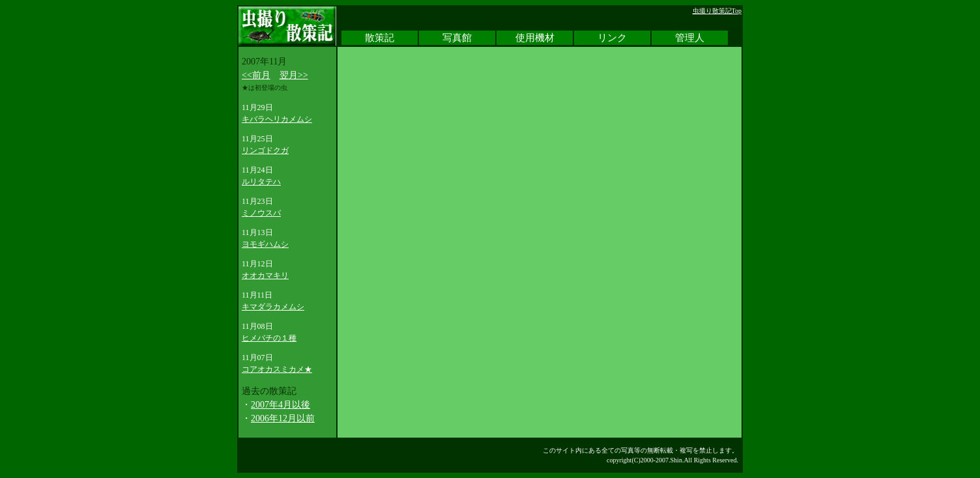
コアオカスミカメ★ (277, 369)
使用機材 (535, 38)
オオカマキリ (265, 275)
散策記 (380, 38)
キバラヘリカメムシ (277, 119)
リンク (612, 38)
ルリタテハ (261, 182)
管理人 (690, 38)
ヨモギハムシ (265, 244)
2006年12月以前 (283, 418)
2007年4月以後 (281, 405)
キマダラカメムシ (273, 307)
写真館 (457, 38)
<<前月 (256, 75)
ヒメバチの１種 (269, 338)
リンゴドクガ (265, 150)
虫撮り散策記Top (717, 11)
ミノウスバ (261, 213)
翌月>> (294, 75)
